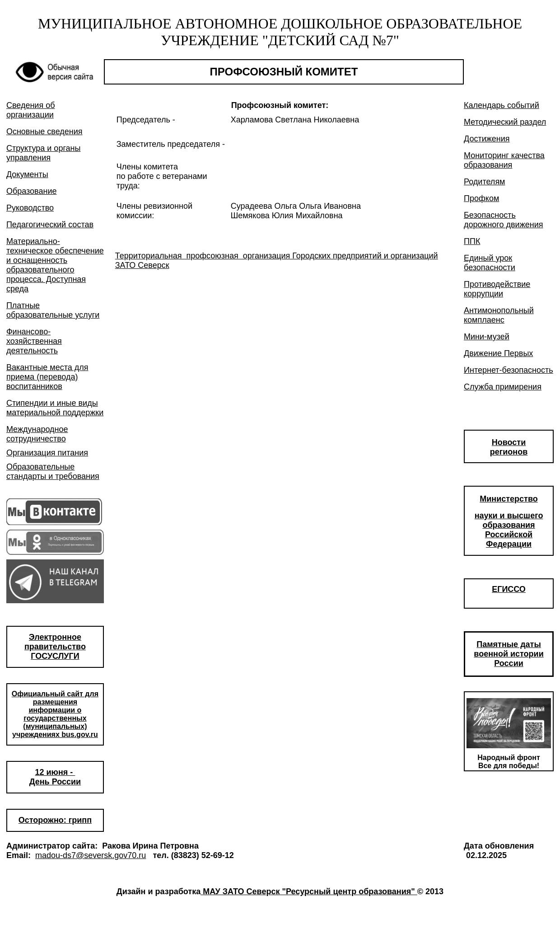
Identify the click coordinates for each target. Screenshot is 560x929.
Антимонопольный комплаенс (499, 315)
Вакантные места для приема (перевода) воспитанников (47, 377)
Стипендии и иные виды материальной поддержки (55, 408)
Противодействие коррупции (497, 289)
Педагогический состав (50, 225)
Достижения (487, 139)
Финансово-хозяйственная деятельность (34, 341)
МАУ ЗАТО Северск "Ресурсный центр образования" (309, 891)
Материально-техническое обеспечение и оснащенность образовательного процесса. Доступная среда (55, 265)
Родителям (484, 182)
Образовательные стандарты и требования (53, 472)
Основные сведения (44, 131)
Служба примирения (503, 387)
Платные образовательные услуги (53, 310)
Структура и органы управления (44, 153)
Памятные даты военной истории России (509, 654)
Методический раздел (505, 122)
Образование (32, 191)
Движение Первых (498, 353)
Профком (481, 198)
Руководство (30, 208)
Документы (27, 174)
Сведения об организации (31, 110)
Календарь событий (502, 105)
